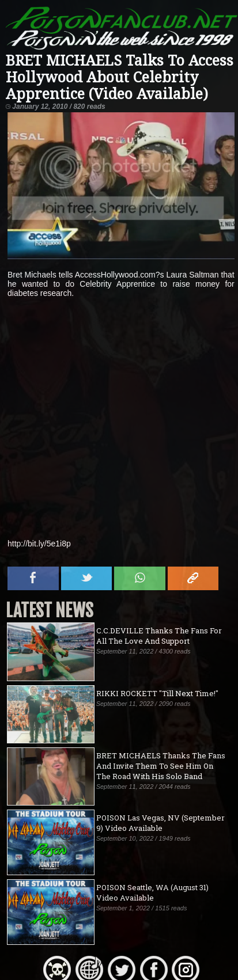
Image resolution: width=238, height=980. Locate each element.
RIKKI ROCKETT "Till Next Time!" (157, 693)
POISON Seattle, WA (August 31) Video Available (152, 892)
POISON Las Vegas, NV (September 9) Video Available (160, 823)
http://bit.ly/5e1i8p (39, 544)
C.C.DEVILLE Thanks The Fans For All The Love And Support (159, 636)
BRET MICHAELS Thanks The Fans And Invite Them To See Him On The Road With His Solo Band (161, 766)
